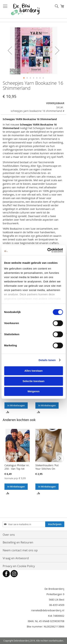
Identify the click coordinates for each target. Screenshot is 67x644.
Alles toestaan (34, 371)
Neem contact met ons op (20, 550)
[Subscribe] (55, 524)
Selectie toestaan (33, 381)
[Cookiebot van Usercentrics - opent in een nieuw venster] (48, 250)
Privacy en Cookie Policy (19, 566)
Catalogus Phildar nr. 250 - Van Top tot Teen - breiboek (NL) (17, 469)
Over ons (9, 535)
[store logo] (25, 9)
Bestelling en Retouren (18, 542)
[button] (10, 50)
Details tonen (47, 360)
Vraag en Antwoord (16, 558)
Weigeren (33, 391)
